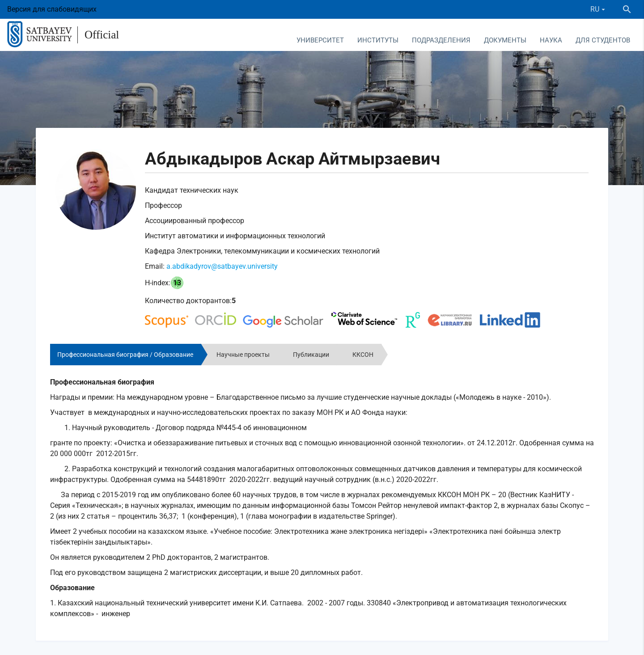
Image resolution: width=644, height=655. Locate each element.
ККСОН (363, 355)
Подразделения (441, 40)
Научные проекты (243, 355)
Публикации (311, 355)
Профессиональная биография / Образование (125, 355)
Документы (505, 40)
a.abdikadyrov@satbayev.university (222, 266)
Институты (378, 40)
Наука (551, 40)
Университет (320, 40)
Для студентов (603, 40)
